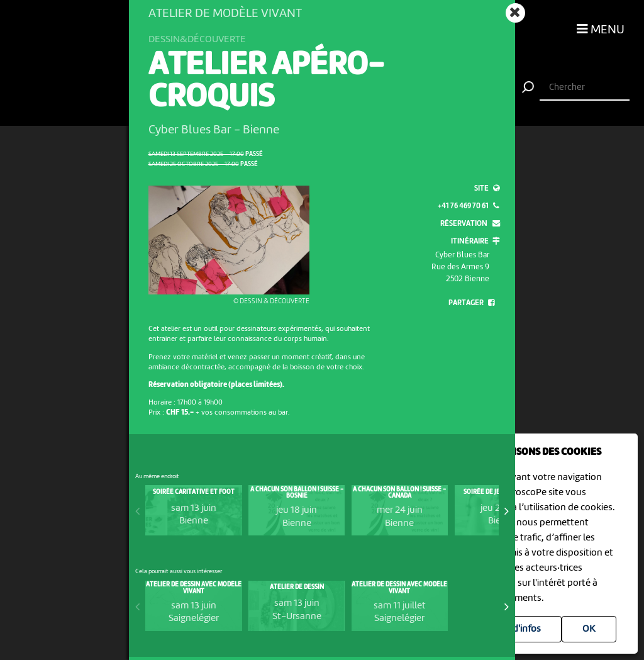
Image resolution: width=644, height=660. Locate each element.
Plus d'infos (517, 629)
